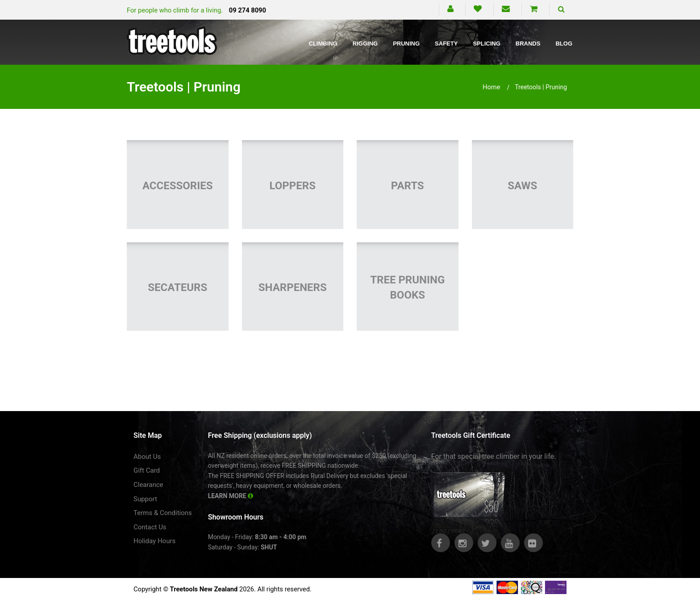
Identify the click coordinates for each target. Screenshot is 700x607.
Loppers (293, 186)
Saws (522, 186)
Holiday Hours (154, 541)
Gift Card (147, 470)
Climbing (323, 44)
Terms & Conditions (163, 513)
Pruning (406, 44)
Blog (564, 44)
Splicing (486, 44)
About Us (147, 457)
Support (145, 499)
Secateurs (177, 287)
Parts (408, 186)
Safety (446, 44)
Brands (528, 44)
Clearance (148, 485)
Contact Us (150, 527)
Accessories (178, 186)
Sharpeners (293, 287)
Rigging (365, 44)
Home (492, 87)
